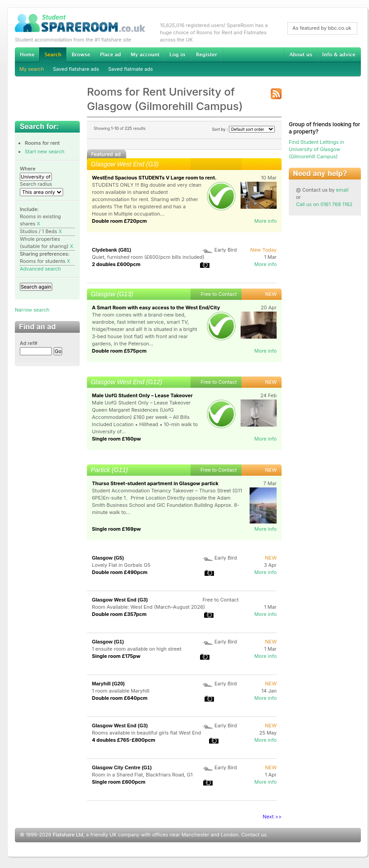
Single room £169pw (116, 529)
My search (32, 69)
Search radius (36, 184)
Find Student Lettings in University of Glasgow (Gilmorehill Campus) (317, 149)
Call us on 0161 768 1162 (324, 204)
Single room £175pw (116, 656)
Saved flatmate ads (130, 69)
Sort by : (243, 129)
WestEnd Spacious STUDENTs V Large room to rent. (154, 178)
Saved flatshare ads (76, 69)
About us (301, 55)
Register (207, 55)
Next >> (272, 817)
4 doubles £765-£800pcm (124, 740)
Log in (177, 55)
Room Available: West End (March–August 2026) (148, 607)
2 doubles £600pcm (116, 264)
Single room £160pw (116, 439)
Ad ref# (29, 343)
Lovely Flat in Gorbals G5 (121, 565)
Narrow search (32, 310)
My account (145, 55)
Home (27, 55)
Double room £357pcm (119, 614)
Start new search (45, 152)
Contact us (254, 835)
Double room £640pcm (120, 698)
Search (53, 55)
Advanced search (40, 269)
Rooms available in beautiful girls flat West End (146, 733)
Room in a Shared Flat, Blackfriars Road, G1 (142, 775)
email (342, 190)
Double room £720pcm (119, 221)
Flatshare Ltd (68, 835)
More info (265, 221)
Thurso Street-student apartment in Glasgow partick (155, 483)
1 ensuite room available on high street (137, 649)
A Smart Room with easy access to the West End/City (156, 308)
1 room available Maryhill (121, 691)
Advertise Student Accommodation (110, 55)
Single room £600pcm (119, 782)
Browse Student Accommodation (81, 55)
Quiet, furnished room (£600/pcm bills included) (148, 257)
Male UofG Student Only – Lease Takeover (142, 395)
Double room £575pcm (119, 351)
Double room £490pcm (120, 572)
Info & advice (339, 55)
